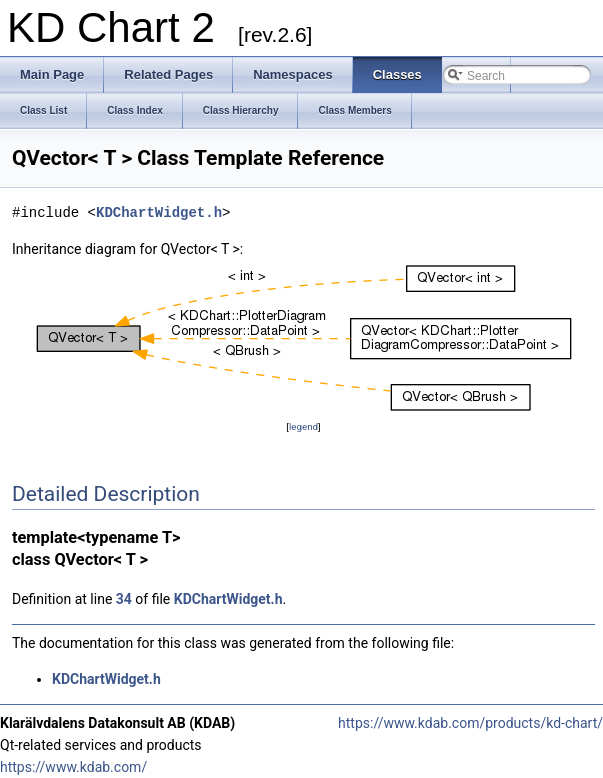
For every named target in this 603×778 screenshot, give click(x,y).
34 (124, 599)
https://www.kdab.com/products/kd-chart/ (470, 723)
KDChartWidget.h (159, 212)
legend (303, 426)
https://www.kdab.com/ (73, 767)
